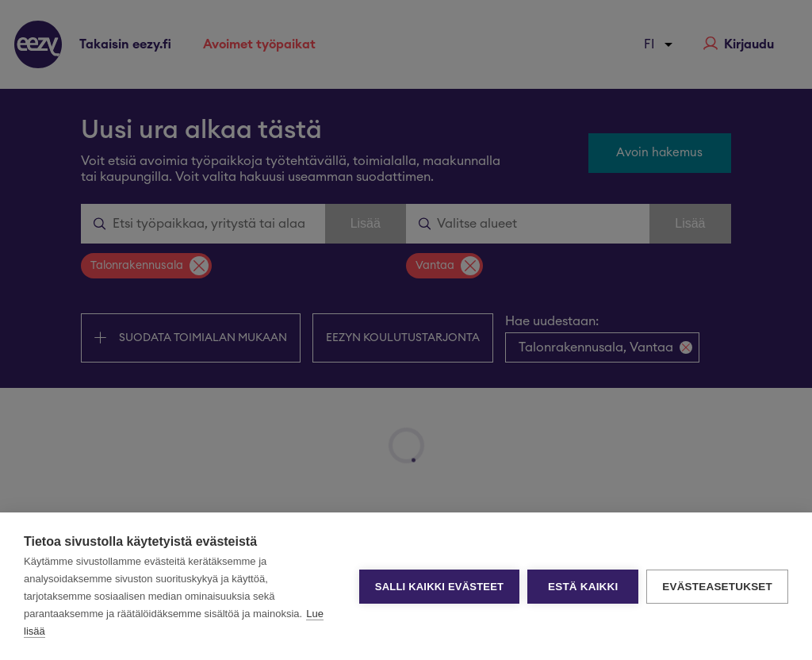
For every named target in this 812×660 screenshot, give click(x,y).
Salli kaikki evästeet (439, 587)
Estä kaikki (583, 587)
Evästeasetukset (717, 587)
